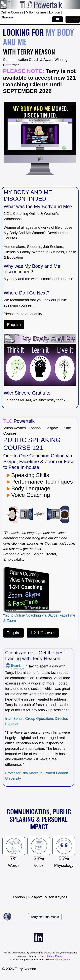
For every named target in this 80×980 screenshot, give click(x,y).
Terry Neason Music (45, 917)
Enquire (14, 325)
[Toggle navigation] (73, 19)
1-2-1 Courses (43, 633)
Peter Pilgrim (63, 959)
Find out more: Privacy (51, 956)
